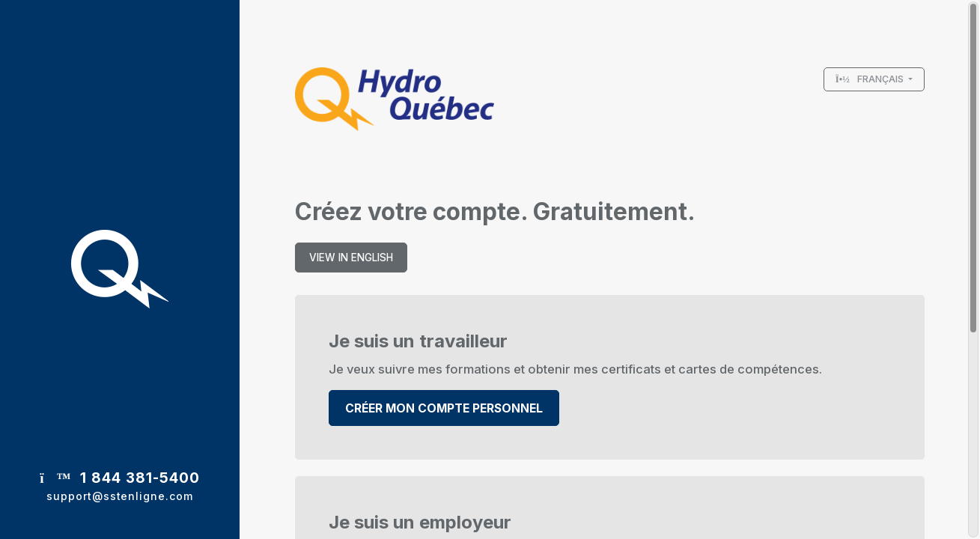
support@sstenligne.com (120, 496)
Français (871, 79)
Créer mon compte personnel (444, 408)
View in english (351, 258)
